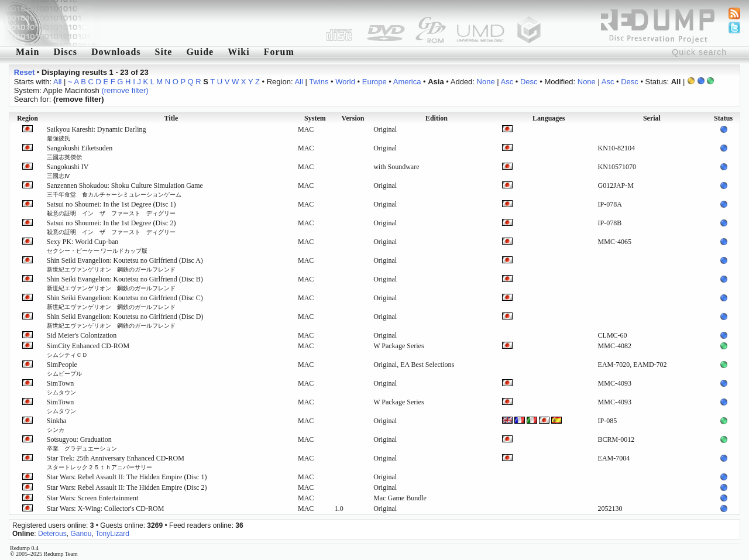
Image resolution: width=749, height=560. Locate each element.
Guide (200, 52)
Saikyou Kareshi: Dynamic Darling (97, 133)
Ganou (81, 534)
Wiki (239, 52)
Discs (65, 52)
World (345, 82)
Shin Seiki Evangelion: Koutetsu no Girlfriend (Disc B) (125, 283)
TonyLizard (112, 534)
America (407, 82)
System (315, 118)
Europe (374, 82)
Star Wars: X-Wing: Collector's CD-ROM (105, 509)
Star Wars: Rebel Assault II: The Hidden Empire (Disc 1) (127, 477)
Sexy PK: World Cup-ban (97, 246)
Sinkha (56, 425)
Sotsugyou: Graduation (82, 444)
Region (28, 118)
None (486, 82)
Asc (507, 82)
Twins (319, 82)
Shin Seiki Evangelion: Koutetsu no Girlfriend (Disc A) (125, 264)
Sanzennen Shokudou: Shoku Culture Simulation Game (125, 190)
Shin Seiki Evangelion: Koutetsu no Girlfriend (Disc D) (125, 321)
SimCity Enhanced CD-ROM (88, 350)
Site (164, 52)
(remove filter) (125, 90)
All (57, 82)
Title (171, 118)
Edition (437, 118)
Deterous (52, 534)
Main (28, 52)
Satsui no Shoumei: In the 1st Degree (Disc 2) (111, 227)
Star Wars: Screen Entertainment (92, 498)
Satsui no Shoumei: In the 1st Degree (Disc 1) (111, 208)
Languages (549, 118)
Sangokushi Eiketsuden (80, 152)
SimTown (61, 387)
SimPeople (64, 369)
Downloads (116, 52)
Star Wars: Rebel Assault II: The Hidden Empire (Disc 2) (127, 487)
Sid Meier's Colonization (82, 335)
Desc (529, 82)
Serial (652, 118)
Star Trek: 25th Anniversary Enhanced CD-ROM (116, 462)
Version (353, 118)
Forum (279, 52)
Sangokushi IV (68, 171)
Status (723, 118)
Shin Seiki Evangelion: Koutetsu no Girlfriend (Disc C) (125, 302)
